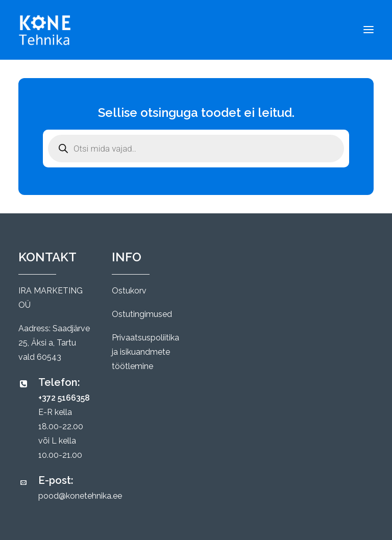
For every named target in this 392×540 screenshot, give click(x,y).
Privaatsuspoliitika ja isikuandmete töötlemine (145, 352)
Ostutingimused (142, 314)
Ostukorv (129, 291)
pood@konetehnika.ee (80, 496)
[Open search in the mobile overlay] (196, 149)
